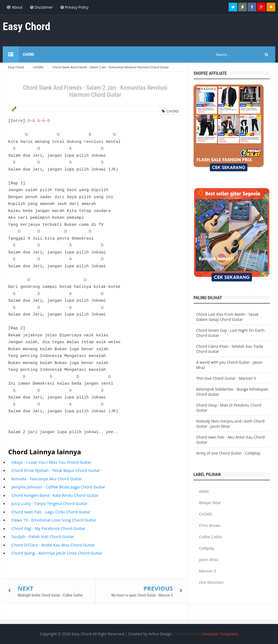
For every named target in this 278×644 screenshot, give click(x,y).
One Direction (211, 582)
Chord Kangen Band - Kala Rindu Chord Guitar (55, 495)
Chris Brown (210, 525)
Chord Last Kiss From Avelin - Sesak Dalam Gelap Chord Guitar (228, 317)
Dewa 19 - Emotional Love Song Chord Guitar (54, 520)
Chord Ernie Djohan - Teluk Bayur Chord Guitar (56, 470)
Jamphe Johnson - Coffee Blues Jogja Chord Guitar (58, 487)
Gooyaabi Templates (220, 634)
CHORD (170, 111)
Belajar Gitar (210, 503)
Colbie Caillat (210, 537)
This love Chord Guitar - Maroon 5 (226, 378)
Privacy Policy (75, 7)
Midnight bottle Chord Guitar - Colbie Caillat (50, 595)
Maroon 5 (208, 571)
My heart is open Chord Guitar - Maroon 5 (142, 595)
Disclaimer (42, 7)
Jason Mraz (209, 560)
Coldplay (207, 548)
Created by (150, 634)
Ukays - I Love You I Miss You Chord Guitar (51, 462)
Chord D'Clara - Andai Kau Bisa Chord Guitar (53, 545)
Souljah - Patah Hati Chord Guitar (43, 536)
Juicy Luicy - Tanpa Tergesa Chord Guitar (49, 503)
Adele (204, 491)
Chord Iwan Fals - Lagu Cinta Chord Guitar (51, 512)
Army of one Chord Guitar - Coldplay (228, 453)
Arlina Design (160, 634)
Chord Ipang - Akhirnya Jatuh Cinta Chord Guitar (57, 553)
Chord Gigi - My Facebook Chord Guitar (48, 528)
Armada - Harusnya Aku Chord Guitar (47, 479)
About (15, 7)
